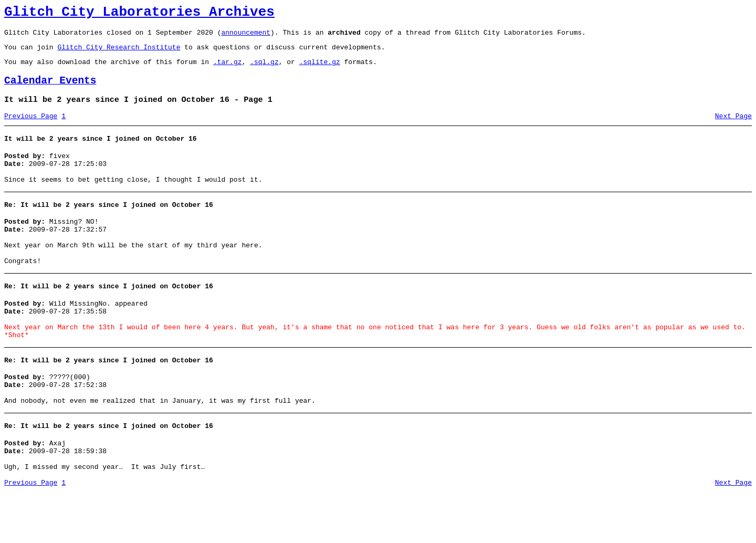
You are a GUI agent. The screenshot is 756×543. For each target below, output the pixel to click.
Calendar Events (50, 90)
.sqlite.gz (320, 69)
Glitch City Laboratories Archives (139, 14)
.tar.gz (228, 69)
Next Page (733, 129)
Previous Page (31, 129)
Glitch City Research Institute (119, 53)
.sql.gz (264, 69)
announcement (246, 37)
